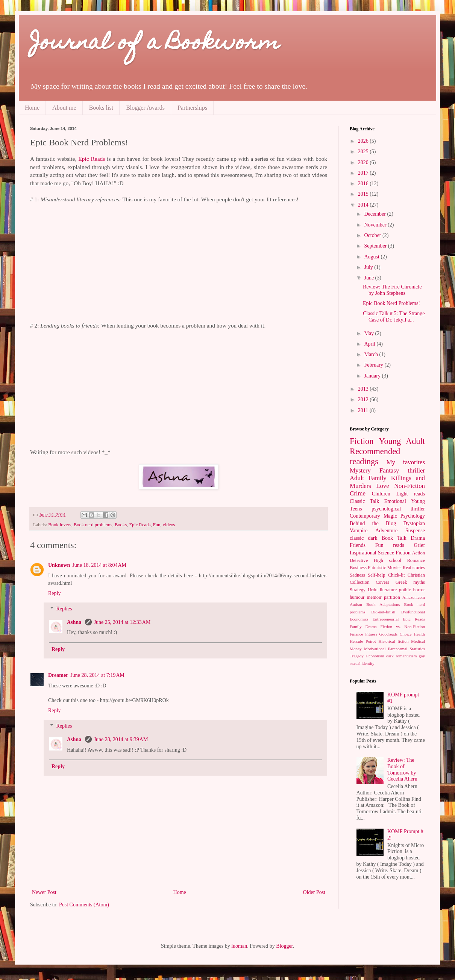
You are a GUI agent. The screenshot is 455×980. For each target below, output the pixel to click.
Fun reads (390, 545)
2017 (364, 173)
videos (169, 525)
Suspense (415, 531)
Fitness (371, 634)
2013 (364, 389)
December (375, 214)
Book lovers (60, 525)
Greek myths (410, 582)
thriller (416, 470)
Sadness (357, 575)
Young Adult (402, 441)
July (369, 267)
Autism (356, 604)
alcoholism (375, 656)
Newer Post (44, 892)
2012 (364, 399)
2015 (364, 194)
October (373, 235)
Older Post (314, 892)
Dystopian (414, 523)
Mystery (360, 470)
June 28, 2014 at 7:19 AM (97, 675)
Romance (416, 560)
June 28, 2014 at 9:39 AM (121, 739)
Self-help (376, 575)
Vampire (359, 531)
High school (388, 560)
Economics (359, 619)
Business (358, 568)
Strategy (358, 590)
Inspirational (363, 553)
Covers (382, 582)
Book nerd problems (93, 525)
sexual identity (362, 663)
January (373, 376)
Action (419, 553)
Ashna (75, 622)
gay (422, 656)
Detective (359, 560)
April (370, 344)
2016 (364, 183)
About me (64, 108)
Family (378, 478)
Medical (418, 641)
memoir (374, 597)
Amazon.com (414, 597)
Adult (357, 478)
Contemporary (365, 516)
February (374, 365)
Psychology (413, 516)
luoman (239, 946)
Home (32, 108)
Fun (157, 525)
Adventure (386, 531)
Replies (64, 609)
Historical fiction (393, 641)
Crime (358, 493)
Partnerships (192, 108)
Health (419, 634)
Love (382, 486)
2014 (364, 205)
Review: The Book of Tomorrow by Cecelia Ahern (402, 769)
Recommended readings (375, 456)
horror (419, 590)
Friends (358, 545)
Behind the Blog (373, 523)
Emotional (395, 501)
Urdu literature (382, 590)
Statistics (417, 649)
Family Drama (363, 627)
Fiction (362, 441)
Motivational (375, 649)
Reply (54, 593)
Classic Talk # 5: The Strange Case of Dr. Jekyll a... (394, 317)
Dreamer (58, 675)
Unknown (59, 565)
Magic (390, 516)
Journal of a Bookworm (155, 44)
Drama (418, 538)
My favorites (406, 462)
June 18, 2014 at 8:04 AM (99, 565)
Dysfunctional (413, 612)
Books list (101, 108)
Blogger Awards (145, 108)
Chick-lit (397, 575)
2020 (364, 162)
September (376, 246)
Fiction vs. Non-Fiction (403, 627)
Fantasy (389, 470)
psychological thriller (398, 509)
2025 (364, 152)
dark (373, 538)
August (372, 257)
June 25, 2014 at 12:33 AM (122, 622)
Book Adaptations (383, 604)
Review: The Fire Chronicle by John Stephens (392, 290)
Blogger (284, 946)
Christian (416, 575)
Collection (359, 582)
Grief (419, 545)
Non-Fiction (409, 486)
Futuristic (377, 568)
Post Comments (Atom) (84, 905)
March (372, 354)
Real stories (414, 568)
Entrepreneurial (386, 619)
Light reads (411, 494)
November (376, 225)
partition (392, 597)
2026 (364, 141)
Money (356, 649)
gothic (405, 590)
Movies (394, 568)
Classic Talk (364, 501)
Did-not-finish (383, 612)
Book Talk (394, 538)
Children (381, 494)
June (369, 278)
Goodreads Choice (396, 634)
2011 (364, 410)
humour (357, 597)
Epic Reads (92, 159)
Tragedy (357, 656)
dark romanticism (401, 656)
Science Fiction (394, 553)
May (369, 333)
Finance (356, 634)
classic (357, 538)
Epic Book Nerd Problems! (391, 303)
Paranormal (398, 649)
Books (121, 525)
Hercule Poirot (363, 641)
